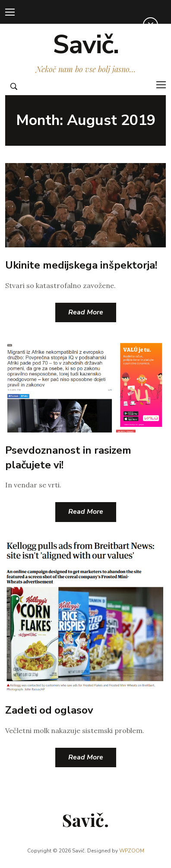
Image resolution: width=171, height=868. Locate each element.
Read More (86, 312)
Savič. (86, 45)
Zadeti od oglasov (49, 710)
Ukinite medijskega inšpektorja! (81, 265)
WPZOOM (132, 851)
